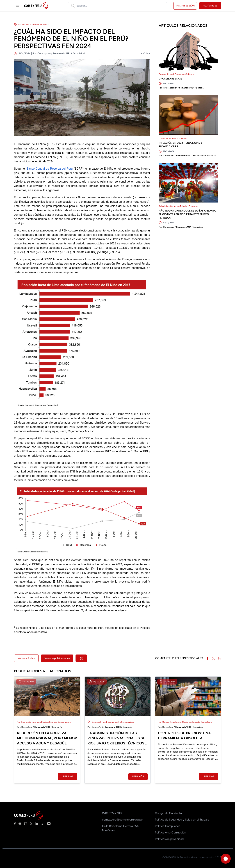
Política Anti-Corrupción (171, 832)
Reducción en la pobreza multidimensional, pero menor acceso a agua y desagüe (47, 738)
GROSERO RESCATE (171, 79)
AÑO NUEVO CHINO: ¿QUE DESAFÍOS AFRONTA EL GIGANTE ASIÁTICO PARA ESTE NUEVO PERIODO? (187, 214)
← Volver (145, 54)
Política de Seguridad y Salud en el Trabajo (182, 820)
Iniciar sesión (185, 6)
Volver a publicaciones (57, 658)
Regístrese (210, 6)
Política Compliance (168, 826)
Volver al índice (26, 658)
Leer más (67, 777)
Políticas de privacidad (169, 839)
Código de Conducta (168, 813)
